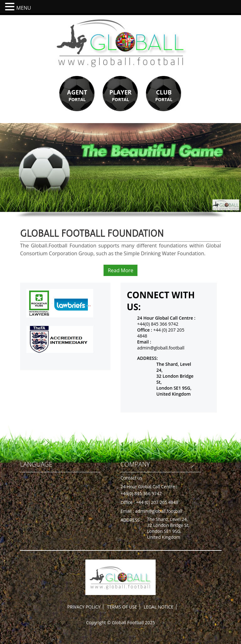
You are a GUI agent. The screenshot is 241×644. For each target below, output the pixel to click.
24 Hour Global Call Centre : (149, 487)
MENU (24, 8)
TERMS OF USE (122, 607)
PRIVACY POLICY (84, 607)
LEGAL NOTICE (159, 607)
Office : (128, 502)
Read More (120, 270)
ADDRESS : (131, 520)
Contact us (131, 478)
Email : (128, 511)
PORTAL (77, 95)
